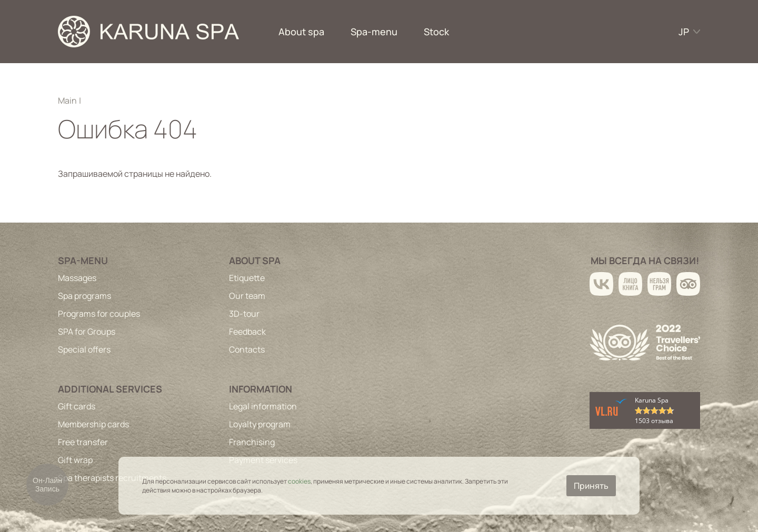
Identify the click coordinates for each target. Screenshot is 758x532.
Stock (436, 32)
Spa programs (84, 296)
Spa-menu (374, 32)
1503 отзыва (654, 421)
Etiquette (247, 278)
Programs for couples (99, 314)
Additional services (110, 389)
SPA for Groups (87, 332)
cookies (299, 481)
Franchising (252, 442)
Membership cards (93, 424)
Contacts (247, 349)
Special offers (84, 349)
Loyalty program (260, 424)
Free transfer (83, 442)
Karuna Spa (652, 400)
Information (261, 389)
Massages (77, 278)
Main (67, 101)
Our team (247, 296)
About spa (301, 32)
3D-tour (244, 314)
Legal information (263, 406)
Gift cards (77, 406)
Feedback (247, 332)
